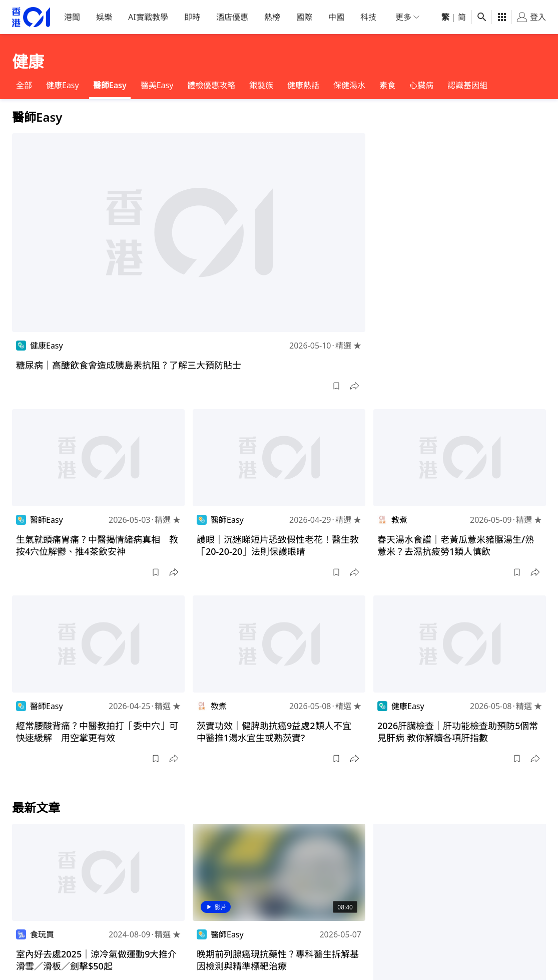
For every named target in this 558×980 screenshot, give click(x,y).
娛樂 (104, 17)
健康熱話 (303, 85)
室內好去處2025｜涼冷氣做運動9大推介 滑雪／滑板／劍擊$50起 (101, 960)
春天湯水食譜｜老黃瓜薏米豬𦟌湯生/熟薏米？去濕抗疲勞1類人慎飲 (456, 545)
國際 (304, 17)
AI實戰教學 (148, 17)
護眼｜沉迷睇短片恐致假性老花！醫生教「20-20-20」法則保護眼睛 (278, 545)
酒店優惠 (232, 17)
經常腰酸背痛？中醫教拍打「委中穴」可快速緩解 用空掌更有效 (97, 732)
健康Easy (63, 85)
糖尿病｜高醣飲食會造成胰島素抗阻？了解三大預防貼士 (129, 365)
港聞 (72, 17)
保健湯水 (349, 85)
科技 (368, 17)
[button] (336, 386)
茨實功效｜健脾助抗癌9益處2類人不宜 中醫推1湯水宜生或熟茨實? (278, 732)
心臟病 (421, 85)
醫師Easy (110, 85)
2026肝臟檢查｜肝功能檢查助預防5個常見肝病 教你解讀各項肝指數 (458, 732)
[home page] (31, 17)
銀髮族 (261, 85)
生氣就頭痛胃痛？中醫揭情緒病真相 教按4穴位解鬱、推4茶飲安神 (97, 545)
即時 (192, 17)
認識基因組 (467, 85)
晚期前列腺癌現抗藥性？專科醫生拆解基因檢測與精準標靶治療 (278, 960)
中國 (336, 17)
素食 (387, 85)
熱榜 (272, 17)
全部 (24, 85)
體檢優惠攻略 (211, 85)
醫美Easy (157, 85)
